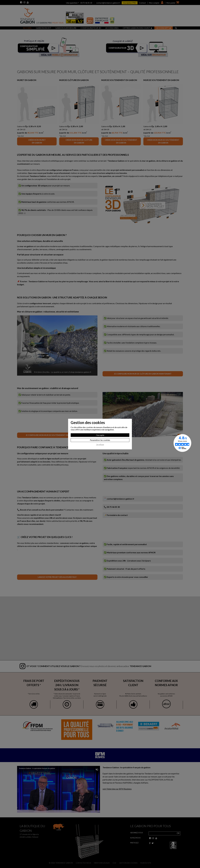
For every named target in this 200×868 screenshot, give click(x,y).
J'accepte (100, 435)
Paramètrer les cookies (100, 440)
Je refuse (100, 444)
